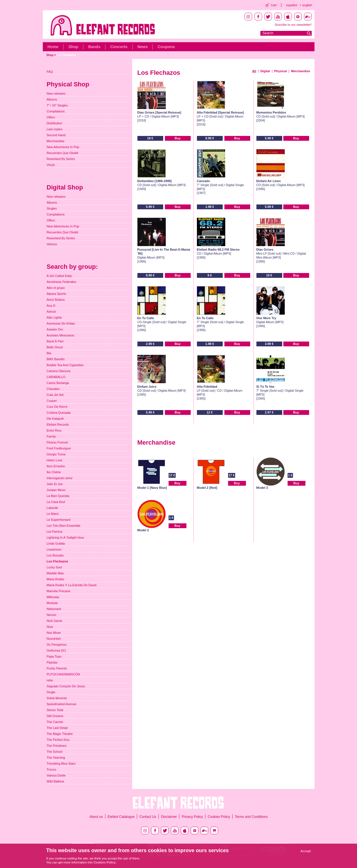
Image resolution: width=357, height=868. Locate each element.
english (307, 5)
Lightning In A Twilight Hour (66, 538)
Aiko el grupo (56, 288)
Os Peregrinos (57, 645)
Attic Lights (54, 317)
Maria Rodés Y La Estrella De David (72, 585)
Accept (306, 851)
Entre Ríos (54, 430)
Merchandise (300, 71)
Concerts (119, 47)
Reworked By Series (61, 159)
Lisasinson (54, 549)
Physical (281, 71)
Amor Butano (56, 300)
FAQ (50, 72)
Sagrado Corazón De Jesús (66, 686)
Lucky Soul (54, 567)
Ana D (51, 306)
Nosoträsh (54, 639)
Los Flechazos (66, 55)
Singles (52, 208)
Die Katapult (55, 419)
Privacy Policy (192, 817)
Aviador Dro (55, 329)
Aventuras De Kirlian (61, 323)
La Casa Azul (56, 502)
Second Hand (56, 135)
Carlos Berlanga (58, 383)
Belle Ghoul (55, 347)
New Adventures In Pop (63, 147)
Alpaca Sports (56, 294)
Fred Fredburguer (59, 448)
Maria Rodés (56, 579)
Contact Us (148, 817)
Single (51, 692)
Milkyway (53, 597)
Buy (178, 138)
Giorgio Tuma (56, 454)
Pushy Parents (57, 668)
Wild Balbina (55, 781)
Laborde (52, 508)
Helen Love (55, 460)
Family (51, 436)
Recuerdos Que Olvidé (62, 153)
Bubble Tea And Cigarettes (65, 365)
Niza (50, 627)
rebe (50, 680)
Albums (52, 99)
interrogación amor (60, 478)
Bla (49, 353)
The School (55, 752)
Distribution (55, 123)
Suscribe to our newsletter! (293, 25)
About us (96, 817)
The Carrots (55, 722)
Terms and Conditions (251, 817)
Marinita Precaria (59, 591)
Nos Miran (54, 633)
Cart (274, 5)
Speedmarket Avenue (62, 704)
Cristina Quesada (59, 413)
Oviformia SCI (56, 651)
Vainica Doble (56, 775)
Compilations (56, 111)
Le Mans (53, 514)
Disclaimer (169, 817)
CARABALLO (56, 377)
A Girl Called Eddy (59, 276)
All (254, 71)
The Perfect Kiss (58, 740)
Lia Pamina (55, 532)
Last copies (55, 129)
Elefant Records (58, 425)
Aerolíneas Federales (62, 282)
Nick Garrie (55, 621)
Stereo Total (55, 710)
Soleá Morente (57, 698)
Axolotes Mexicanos (61, 335)
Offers (51, 117)
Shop (73, 47)
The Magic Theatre (60, 734)
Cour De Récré (57, 407)
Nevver (52, 615)
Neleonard (54, 609)
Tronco (52, 769)
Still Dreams (55, 716)
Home (53, 47)
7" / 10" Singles (57, 105)
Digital (265, 71)
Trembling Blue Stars (61, 764)
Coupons (166, 47)
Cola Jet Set (55, 395)
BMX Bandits (56, 359)
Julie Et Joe (55, 484)
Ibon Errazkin (56, 466)
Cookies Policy (219, 817)
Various (52, 244)
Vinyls (51, 165)
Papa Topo (54, 656)
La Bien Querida (58, 496)
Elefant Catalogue (121, 817)
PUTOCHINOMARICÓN (63, 674)
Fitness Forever (58, 442)
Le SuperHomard (59, 520)
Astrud (51, 312)
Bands (94, 47)
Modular (52, 603)
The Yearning (56, 758)
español (292, 5)
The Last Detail (57, 728)
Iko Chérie (54, 472)
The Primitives (57, 746)
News (143, 47)
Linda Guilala (56, 543)
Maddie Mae (55, 573)
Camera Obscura (59, 371)
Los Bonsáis (55, 555)
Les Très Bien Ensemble (64, 526)
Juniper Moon (56, 490)
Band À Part (55, 341)
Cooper (52, 401)
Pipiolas (52, 662)
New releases (56, 93)
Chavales (53, 389)
